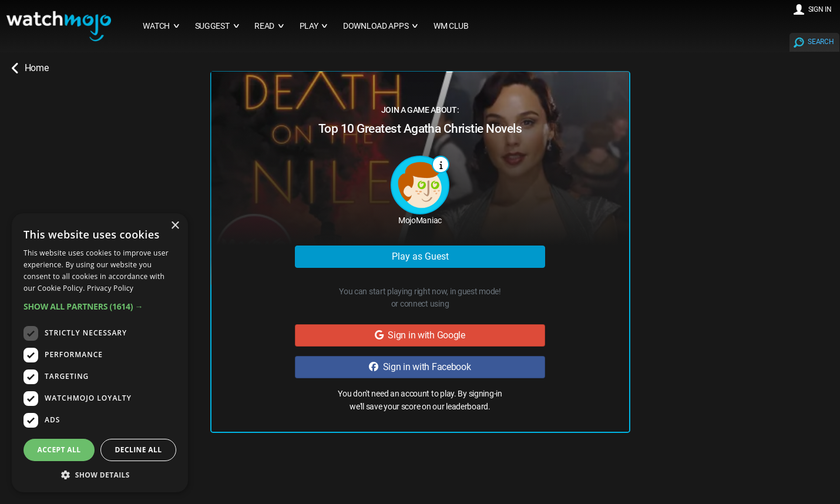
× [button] (175, 226)
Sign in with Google (420, 335)
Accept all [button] (59, 450)
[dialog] (100, 353)
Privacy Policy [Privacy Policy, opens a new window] (110, 288)
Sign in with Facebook (420, 367)
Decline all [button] (139, 450)
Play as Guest (420, 256)
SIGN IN (820, 9)
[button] (100, 306)
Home (30, 68)
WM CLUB (451, 26)
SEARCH (821, 42)
